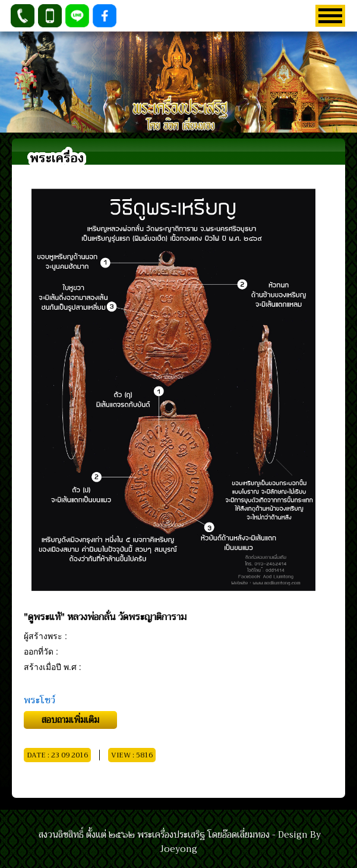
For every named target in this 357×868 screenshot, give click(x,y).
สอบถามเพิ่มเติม (70, 720)
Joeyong (178, 849)
